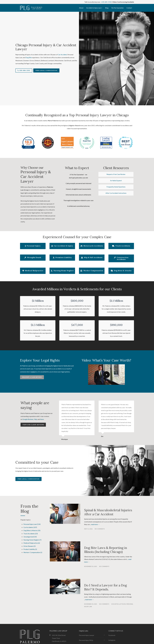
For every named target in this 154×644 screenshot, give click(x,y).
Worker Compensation (92, 271)
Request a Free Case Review (116, 174)
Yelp (35, 419)
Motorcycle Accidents (92, 246)
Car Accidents (30, 527)
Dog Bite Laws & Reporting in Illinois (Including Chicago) (106, 550)
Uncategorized (30, 537)
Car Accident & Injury (62, 246)
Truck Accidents (121, 246)
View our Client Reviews (33, 425)
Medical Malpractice (33, 271)
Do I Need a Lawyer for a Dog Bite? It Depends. (106, 587)
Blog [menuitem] (107, 8)
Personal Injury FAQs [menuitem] (86, 640)
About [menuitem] (81, 8)
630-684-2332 (106, 2)
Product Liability (30, 549)
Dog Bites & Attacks (121, 271)
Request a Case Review (32, 377)
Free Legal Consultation (46, 70)
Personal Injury (33, 246)
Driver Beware (29, 546)
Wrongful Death (33, 258)
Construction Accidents (121, 258)
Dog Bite (29, 57)
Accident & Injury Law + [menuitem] (94, 8)
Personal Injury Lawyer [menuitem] (87, 635)
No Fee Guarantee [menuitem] (117, 8)
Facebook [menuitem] (112, 635)
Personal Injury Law (32, 524)
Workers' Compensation (33, 552)
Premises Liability (62, 258)
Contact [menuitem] (129, 8)
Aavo (42, 419)
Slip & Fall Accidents (92, 258)
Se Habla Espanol (116, 181)
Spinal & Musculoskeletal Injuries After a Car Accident (108, 512)
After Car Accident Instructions (116, 194)
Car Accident (62, 55)
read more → (95, 524)
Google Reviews (28, 419)
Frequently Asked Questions (116, 187)
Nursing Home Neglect (62, 271)
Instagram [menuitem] (112, 640)
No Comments (100, 529)
